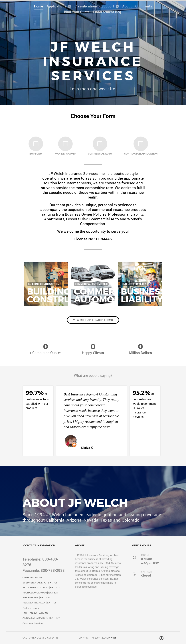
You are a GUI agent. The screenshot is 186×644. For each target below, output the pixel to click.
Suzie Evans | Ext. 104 (36, 598)
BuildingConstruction (63, 295)
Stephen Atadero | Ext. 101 (40, 583)
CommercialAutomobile (105, 295)
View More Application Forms (93, 320)
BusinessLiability (143, 295)
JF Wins (112, 638)
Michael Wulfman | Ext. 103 (40, 593)
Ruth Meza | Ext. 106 (35, 613)
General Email (32, 578)
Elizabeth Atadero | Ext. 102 (41, 588)
